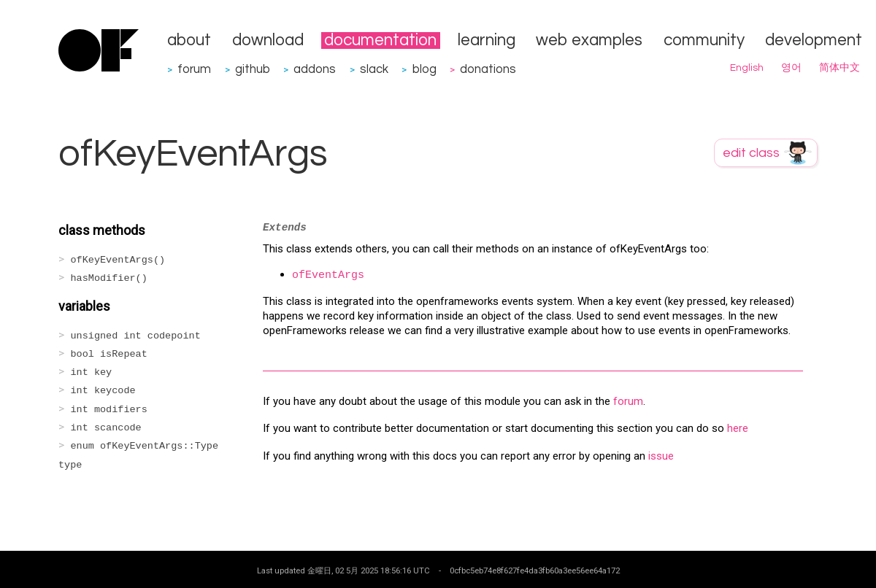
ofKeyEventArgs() (118, 260)
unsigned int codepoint (136, 336)
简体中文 (839, 68)
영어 (791, 68)
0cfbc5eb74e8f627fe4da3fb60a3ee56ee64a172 (535, 570)
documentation (380, 40)
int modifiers (109, 410)
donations (488, 69)
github (253, 69)
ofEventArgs (328, 275)
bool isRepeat (109, 354)
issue (661, 456)
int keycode (103, 391)
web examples (589, 40)
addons (315, 69)
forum (194, 69)
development (814, 40)
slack (374, 69)
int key (92, 372)
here (738, 428)
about (189, 40)
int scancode (106, 428)
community (704, 40)
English (747, 68)
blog (424, 69)
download (268, 40)
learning (487, 40)
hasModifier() (109, 278)
